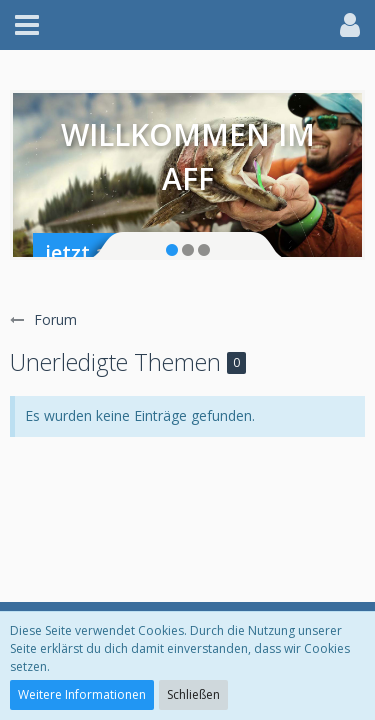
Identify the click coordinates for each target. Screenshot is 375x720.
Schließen (193, 694)
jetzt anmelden (118, 252)
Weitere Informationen (82, 694)
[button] (27, 25)
